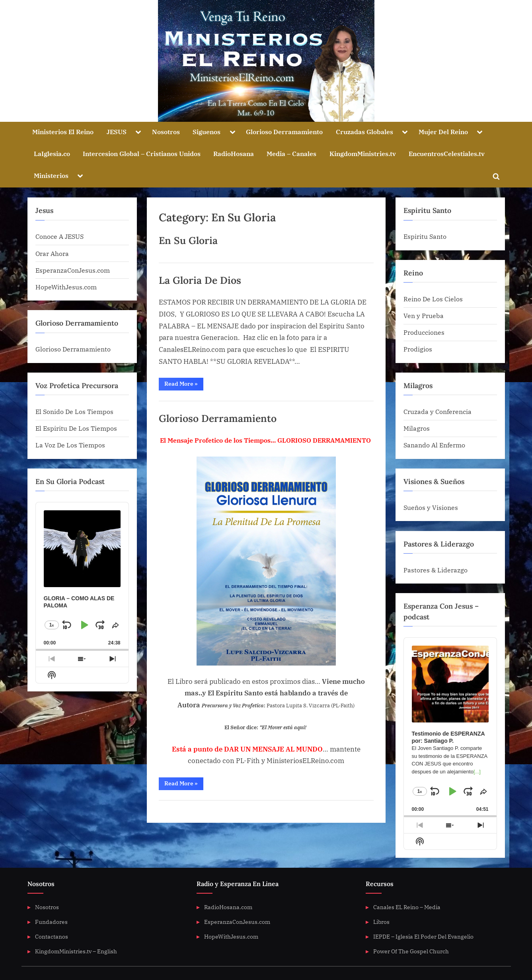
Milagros (417, 428)
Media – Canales (291, 153)
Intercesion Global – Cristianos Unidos (142, 153)
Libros (381, 922)
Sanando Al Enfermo (434, 445)
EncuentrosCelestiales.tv (447, 153)
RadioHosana (234, 153)
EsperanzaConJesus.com (73, 270)
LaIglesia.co (52, 153)
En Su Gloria (188, 240)
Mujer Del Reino (443, 132)
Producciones (424, 332)
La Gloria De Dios (200, 280)
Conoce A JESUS (59, 236)
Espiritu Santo (425, 236)
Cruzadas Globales (364, 132)
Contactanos (52, 936)
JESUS (117, 132)
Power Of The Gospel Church (411, 951)
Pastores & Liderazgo (436, 570)
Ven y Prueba (424, 315)
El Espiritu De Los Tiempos (76, 428)
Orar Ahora (52, 253)
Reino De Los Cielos (433, 299)
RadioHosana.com (228, 907)
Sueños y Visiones (431, 507)
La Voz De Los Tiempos (70, 445)
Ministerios (51, 175)
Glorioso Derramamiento (284, 132)
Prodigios (418, 349)
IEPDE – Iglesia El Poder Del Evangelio (423, 936)
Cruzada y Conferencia (437, 411)
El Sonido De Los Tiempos (74, 411)
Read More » (184, 385)
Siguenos (207, 132)
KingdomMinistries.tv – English (76, 951)
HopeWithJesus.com (66, 287)
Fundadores (51, 922)
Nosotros (166, 132)
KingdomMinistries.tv (363, 153)
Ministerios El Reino (63, 132)
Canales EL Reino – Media (407, 907)
